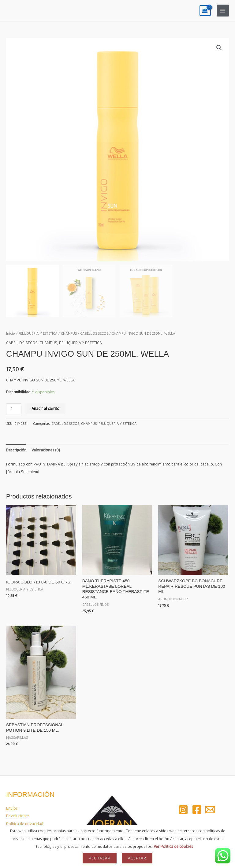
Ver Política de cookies (173, 846)
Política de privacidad (25, 824)
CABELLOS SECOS (94, 333)
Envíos (12, 808)
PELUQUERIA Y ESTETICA (38, 333)
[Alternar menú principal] (223, 11)
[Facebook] (197, 810)
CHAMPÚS (69, 333)
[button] (219, 48)
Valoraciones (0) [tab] (46, 450)
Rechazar (100, 858)
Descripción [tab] (16, 450)
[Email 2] (210, 810)
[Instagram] (183, 810)
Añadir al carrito (45, 408)
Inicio (11, 333)
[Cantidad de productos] (14, 409)
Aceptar (137, 858)
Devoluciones (18, 816)
